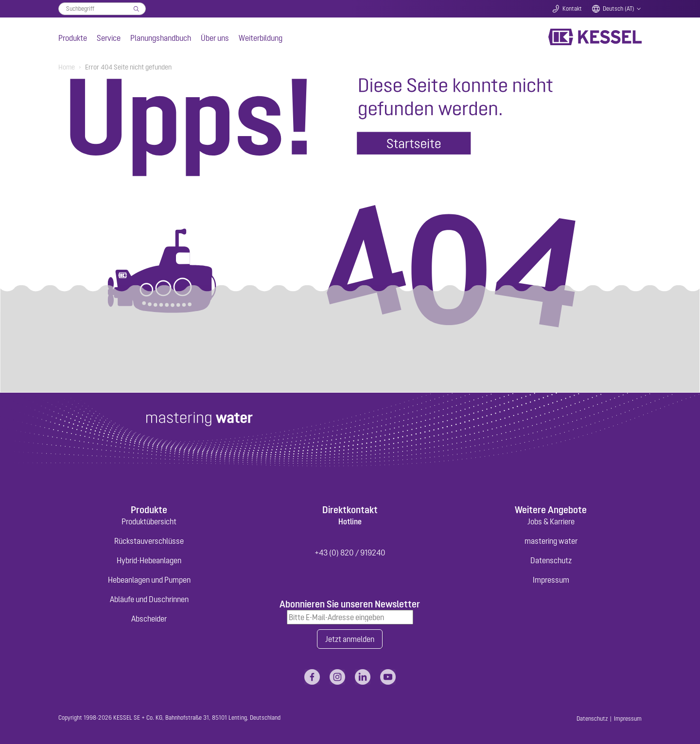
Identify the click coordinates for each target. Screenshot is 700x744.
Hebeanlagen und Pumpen (149, 580)
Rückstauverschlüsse (149, 541)
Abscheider (149, 619)
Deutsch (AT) (619, 9)
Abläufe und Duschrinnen (149, 599)
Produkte (73, 38)
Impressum (551, 580)
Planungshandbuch (161, 38)
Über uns (215, 38)
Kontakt (572, 9)
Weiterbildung (261, 38)
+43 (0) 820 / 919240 (350, 553)
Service (109, 38)
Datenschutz (551, 560)
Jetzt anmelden (350, 639)
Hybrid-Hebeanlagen (149, 560)
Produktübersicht (149, 521)
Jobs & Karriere (551, 521)
